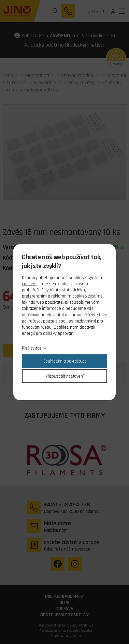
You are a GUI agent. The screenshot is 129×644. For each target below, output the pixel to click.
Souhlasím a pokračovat (65, 361)
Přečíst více (32, 348)
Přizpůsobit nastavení (64, 376)
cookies (29, 284)
